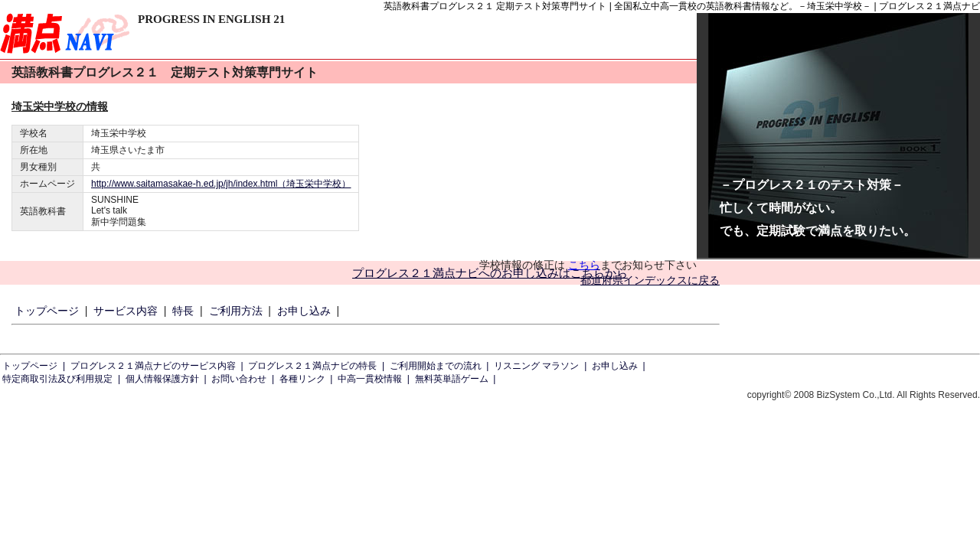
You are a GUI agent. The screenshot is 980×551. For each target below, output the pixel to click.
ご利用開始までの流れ (436, 366)
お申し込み (304, 311)
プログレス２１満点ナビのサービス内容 (153, 366)
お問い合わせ (239, 379)
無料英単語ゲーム (452, 379)
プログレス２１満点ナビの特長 (312, 366)
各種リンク (302, 379)
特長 (183, 311)
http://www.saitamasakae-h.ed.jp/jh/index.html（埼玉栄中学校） (221, 184)
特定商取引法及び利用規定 (57, 379)
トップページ (47, 311)
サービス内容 (126, 311)
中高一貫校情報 (370, 379)
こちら (584, 265)
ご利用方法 (236, 311)
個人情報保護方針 (162, 379)
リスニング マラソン (536, 366)
